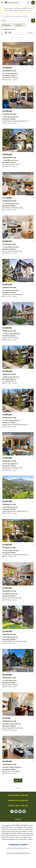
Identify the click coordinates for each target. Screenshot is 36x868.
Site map (18, 819)
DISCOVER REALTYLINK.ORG (18, 795)
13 (31, 627)
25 (31, 106)
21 (31, 150)
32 (31, 323)
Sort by (30, 33)
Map (6, 32)
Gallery (2, 32)
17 (31, 63)
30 (31, 670)
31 (31, 280)
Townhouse (19, 25)
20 (31, 237)
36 (31, 714)
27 (31, 540)
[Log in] (33, 3)
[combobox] (18, 16)
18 (31, 757)
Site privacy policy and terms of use (18, 853)
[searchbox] (17, 16)
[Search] (28, 3)
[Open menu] (2, 3)
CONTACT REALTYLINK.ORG (18, 806)
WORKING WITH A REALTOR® (18, 801)
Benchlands (6, 25)
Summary (10, 32)
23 (31, 193)
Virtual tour (22, 107)
